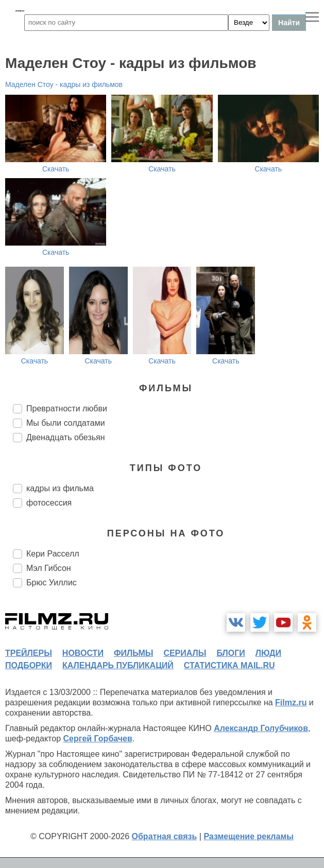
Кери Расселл (53, 554)
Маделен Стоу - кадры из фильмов (64, 84)
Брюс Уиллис (52, 583)
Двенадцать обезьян (66, 437)
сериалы (185, 653)
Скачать (56, 169)
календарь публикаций (118, 665)
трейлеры (29, 653)
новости (83, 653)
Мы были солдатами (66, 423)
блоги (231, 653)
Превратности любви (67, 409)
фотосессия (49, 503)
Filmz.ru (291, 702)
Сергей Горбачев (97, 739)
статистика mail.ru (229, 665)
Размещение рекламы (249, 836)
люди (268, 653)
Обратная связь (165, 836)
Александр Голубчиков (261, 728)
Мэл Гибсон (49, 568)
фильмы (133, 653)
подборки (29, 665)
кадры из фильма (60, 488)
